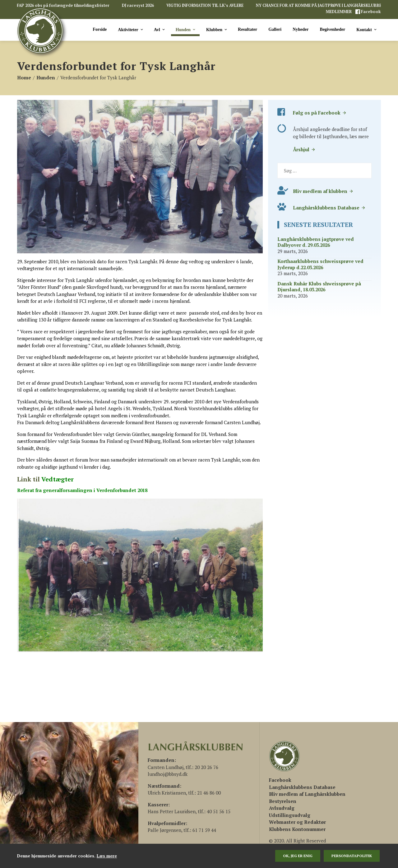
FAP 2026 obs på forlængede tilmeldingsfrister (63, 5)
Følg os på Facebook (320, 113)
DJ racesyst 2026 (138, 5)
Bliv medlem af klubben (323, 191)
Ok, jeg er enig (298, 856)
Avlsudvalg (282, 808)
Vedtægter (58, 479)
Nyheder (301, 29)
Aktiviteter (131, 30)
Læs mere (107, 856)
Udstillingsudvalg (290, 815)
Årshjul (304, 149)
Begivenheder (333, 29)
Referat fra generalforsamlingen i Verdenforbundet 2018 (82, 490)
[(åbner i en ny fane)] (280, 780)
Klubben (217, 30)
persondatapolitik (352, 856)
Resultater (248, 29)
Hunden (186, 30)
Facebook (370, 12)
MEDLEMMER (339, 12)
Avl (160, 30)
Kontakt (367, 30)
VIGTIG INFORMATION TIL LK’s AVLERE (205, 5)
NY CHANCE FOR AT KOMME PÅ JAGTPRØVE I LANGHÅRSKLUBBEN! (321, 5)
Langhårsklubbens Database (329, 208)
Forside (100, 29)
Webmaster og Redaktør (297, 822)
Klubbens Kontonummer (297, 829)
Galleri (275, 29)
